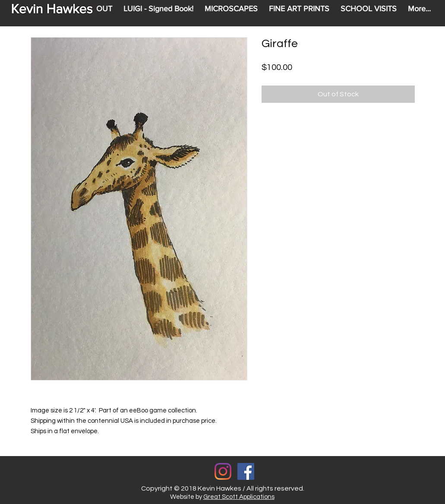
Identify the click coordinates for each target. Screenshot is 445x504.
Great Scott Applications (239, 497)
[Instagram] (223, 471)
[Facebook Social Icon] (246, 471)
